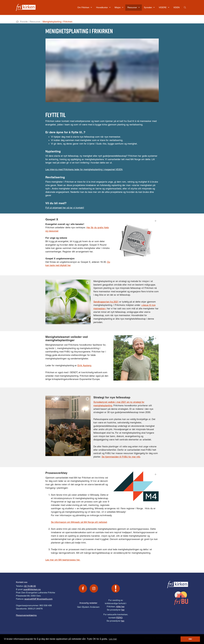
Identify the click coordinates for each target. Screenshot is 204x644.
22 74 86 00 (30, 586)
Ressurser (35, 22)
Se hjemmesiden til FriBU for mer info (121, 457)
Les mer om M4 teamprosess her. (63, 560)
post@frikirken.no (32, 589)
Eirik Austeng (84, 365)
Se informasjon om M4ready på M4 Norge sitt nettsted (79, 522)
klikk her (120, 607)
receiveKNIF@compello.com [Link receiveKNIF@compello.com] (38, 599)
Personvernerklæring (26, 615)
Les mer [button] (113, 639)
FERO (119, 618)
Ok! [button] (190, 639)
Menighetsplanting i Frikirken (57, 22)
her (123, 610)
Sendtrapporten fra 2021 (106, 302)
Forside (24, 22)
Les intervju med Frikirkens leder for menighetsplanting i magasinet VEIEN (84, 169)
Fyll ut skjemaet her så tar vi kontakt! (65, 208)
